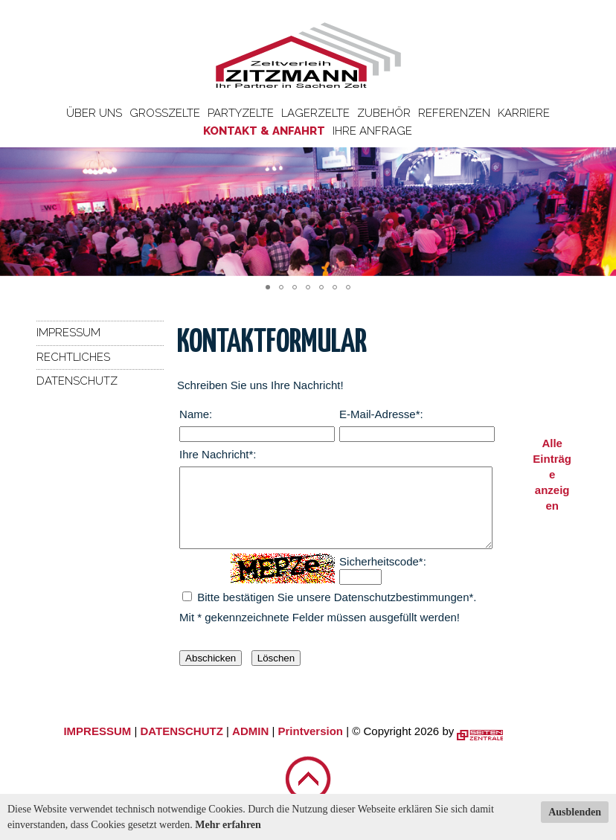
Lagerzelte (315, 113)
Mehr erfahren (228, 825)
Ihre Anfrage (372, 131)
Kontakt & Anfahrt (264, 131)
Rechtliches (73, 357)
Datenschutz (77, 381)
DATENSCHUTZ (181, 747)
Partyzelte (241, 113)
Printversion (311, 747)
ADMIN (250, 747)
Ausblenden (575, 812)
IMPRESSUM (97, 747)
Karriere (524, 113)
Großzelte (165, 113)
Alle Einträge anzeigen (552, 474)
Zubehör (384, 113)
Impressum (68, 333)
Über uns (94, 113)
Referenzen (454, 113)
